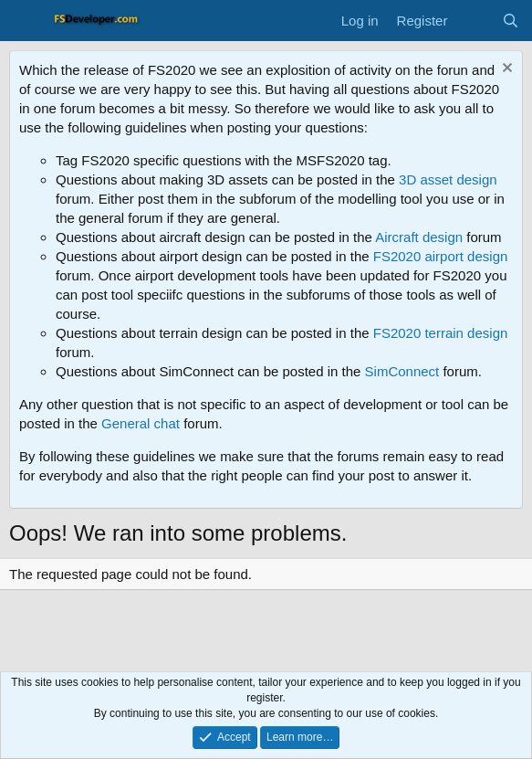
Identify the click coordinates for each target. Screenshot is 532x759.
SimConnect (402, 371)
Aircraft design (419, 237)
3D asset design (448, 179)
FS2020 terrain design (441, 333)
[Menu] (25, 21)
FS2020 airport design (441, 256)
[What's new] (474, 21)
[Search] (511, 21)
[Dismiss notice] (505, 70)
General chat (141, 423)
